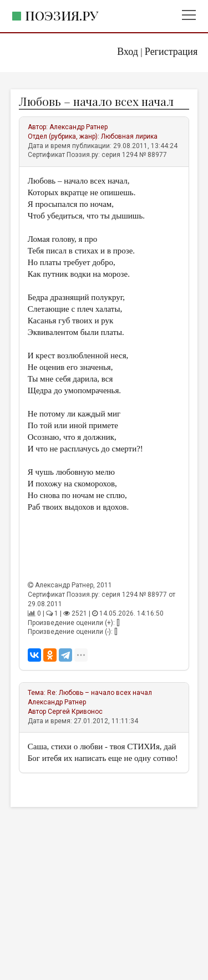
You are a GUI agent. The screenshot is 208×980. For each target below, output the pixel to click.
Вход (128, 52)
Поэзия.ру (62, 15)
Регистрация (171, 52)
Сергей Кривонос (75, 712)
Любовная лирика (129, 136)
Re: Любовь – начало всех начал (100, 693)
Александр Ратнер (78, 127)
